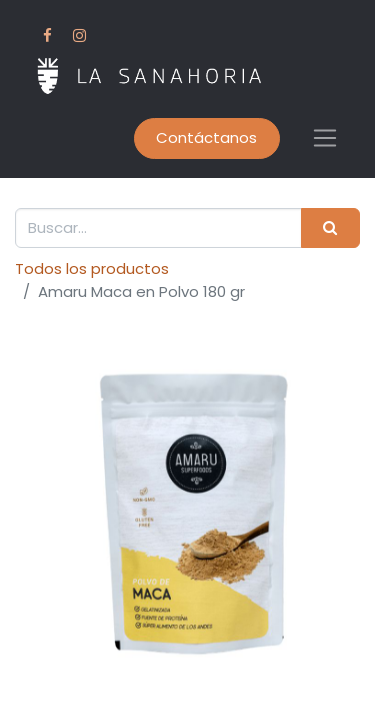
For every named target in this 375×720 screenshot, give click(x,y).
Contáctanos (206, 137)
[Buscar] (330, 228)
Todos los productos (92, 268)
